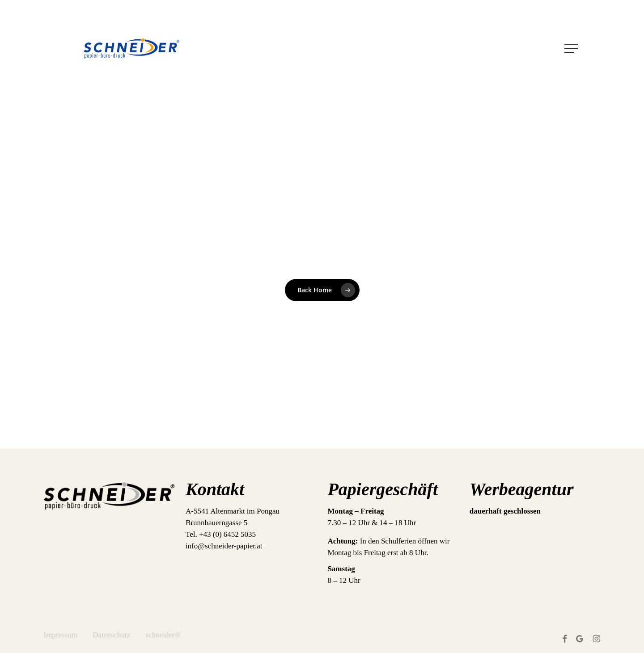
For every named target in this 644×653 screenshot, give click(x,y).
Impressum (61, 635)
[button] (572, 48)
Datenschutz (111, 635)
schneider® (163, 635)
